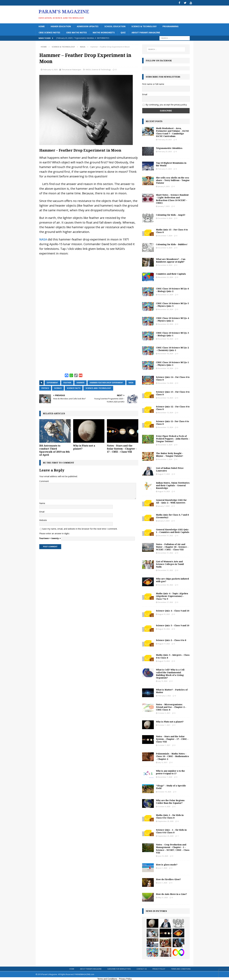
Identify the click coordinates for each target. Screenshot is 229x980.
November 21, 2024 (166, 294)
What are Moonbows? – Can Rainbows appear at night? (171, 260)
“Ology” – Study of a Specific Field (171, 786)
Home (42, 26)
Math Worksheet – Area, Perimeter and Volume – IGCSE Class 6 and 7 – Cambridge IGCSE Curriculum (172, 132)
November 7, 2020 (165, 776)
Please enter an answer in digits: (54, 533)
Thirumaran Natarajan (71, 69)
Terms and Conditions (181, 968)
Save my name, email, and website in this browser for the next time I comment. (80, 528)
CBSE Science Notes (49, 32)
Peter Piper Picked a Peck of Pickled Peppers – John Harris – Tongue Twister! (173, 438)
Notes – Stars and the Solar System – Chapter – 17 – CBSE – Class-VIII (122, 448)
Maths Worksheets (104, 32)
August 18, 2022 (164, 628)
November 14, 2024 (166, 397)
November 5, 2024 (165, 444)
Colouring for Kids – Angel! (171, 214)
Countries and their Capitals (171, 273)
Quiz (123, 32)
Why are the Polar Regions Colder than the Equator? (170, 801)
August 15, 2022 (164, 661)
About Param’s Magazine (146, 32)
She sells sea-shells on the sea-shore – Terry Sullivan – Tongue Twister (173, 180)
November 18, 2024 (166, 338)
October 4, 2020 (164, 806)
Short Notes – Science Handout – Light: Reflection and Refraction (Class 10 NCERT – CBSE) (172, 198)
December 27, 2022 (166, 602)
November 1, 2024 (165, 459)
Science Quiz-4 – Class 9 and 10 (173, 610)
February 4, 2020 (50, 69)
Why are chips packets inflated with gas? (172, 580)
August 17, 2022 (164, 643)
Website (43, 520)
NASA (88, 69)
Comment (44, 481)
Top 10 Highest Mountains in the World (171, 164)
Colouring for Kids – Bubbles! (172, 244)
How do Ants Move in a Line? (171, 893)
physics (45, 388)
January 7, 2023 (164, 506)
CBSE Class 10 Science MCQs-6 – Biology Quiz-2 (172, 289)
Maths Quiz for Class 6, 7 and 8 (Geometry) (172, 516)
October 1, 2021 (164, 725)
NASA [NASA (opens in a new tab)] (43, 239)
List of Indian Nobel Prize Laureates (170, 469)
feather (67, 382)
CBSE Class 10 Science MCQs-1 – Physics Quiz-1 (172, 363)
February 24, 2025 (165, 139)
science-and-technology (98, 388)
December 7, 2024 (165, 235)
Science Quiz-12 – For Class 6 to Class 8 (173, 407)
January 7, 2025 (164, 206)
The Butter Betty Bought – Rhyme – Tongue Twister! (170, 454)
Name (42, 503)
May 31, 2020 (163, 897)
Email (42, 511)
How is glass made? (167, 864)
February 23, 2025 (165, 151)
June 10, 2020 (163, 856)
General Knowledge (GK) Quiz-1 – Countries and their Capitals (173, 530)
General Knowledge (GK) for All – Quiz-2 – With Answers (171, 501)
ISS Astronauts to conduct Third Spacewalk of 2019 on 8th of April (54, 450)
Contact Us (142, 968)
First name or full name (153, 84)
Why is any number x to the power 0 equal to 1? (170, 772)
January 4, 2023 (164, 520)
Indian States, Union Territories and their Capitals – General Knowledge (173, 485)
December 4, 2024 (165, 265)
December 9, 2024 (165, 218)
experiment (52, 382)
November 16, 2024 (166, 383)
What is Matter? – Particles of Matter (172, 690)
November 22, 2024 (166, 277)
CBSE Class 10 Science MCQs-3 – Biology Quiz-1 (172, 334)
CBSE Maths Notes (76, 32)
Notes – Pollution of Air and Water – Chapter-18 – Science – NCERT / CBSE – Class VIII (172, 546)
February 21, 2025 (165, 168)
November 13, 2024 (166, 412)
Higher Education (61, 26)
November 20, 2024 (166, 309)
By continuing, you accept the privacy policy (166, 104)
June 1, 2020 (163, 868)
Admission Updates (88, 26)
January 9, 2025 (164, 186)
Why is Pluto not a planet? (84, 447)
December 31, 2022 (166, 535)
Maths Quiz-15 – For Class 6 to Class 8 (172, 230)
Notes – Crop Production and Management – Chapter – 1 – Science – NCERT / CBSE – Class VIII (173, 848)
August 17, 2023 (164, 474)
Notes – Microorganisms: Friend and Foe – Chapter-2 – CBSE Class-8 (171, 706)
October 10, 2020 (165, 791)
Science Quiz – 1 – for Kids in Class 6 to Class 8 (171, 831)
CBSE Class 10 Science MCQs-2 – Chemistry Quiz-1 (172, 348)
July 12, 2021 (163, 762)
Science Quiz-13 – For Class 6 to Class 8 (173, 393)
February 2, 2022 (164, 695)
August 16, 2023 (164, 491)
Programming (171, 26)
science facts (74, 388)
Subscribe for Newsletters (119, 968)
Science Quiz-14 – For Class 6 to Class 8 (173, 378)
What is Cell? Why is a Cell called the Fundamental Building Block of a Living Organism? (170, 673)
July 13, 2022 (163, 681)
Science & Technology (144, 26)
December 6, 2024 (165, 247)
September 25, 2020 (166, 835)
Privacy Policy (159, 968)
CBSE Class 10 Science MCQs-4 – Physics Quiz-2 (172, 319)
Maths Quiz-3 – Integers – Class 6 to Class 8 (173, 656)
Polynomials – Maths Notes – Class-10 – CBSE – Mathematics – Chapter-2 (172, 756)
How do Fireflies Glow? (168, 879)
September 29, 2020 (166, 821)
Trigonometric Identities (169, 148)
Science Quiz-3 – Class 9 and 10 (173, 625)
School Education (115, 26)
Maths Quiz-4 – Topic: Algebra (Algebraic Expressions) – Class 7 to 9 (172, 596)
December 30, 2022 (166, 584)
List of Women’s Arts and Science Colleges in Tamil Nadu (170, 564)
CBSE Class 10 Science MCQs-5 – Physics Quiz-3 (172, 304)
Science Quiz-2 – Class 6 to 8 (171, 640)
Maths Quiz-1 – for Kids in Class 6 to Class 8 (170, 816)
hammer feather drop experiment (106, 382)
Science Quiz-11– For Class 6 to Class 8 (172, 422)
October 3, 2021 (164, 713)
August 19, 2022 (164, 614)
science (58, 388)
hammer (80, 382)
